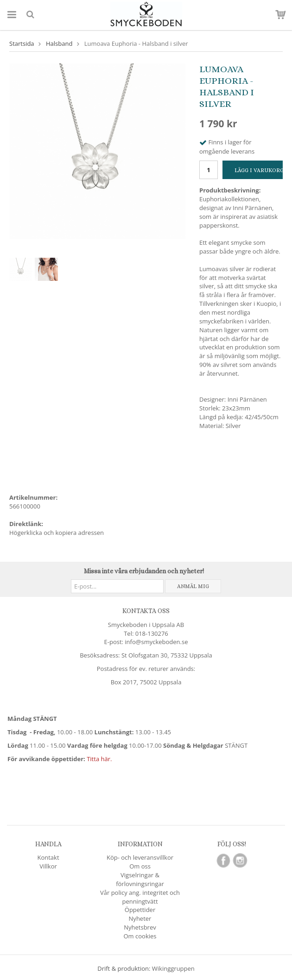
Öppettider (140, 910)
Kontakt (48, 857)
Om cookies (140, 936)
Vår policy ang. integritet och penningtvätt (140, 897)
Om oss (140, 866)
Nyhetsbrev (140, 927)
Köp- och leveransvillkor (140, 857)
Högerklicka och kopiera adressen (57, 533)
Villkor (48, 866)
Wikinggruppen (173, 968)
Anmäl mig (193, 586)
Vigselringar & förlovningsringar (140, 879)
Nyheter (140, 918)
